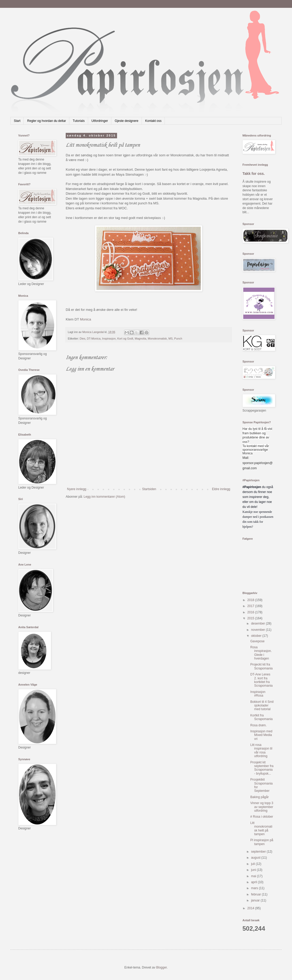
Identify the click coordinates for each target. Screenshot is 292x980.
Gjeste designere (127, 121)
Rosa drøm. (258, 725)
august (256, 858)
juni (254, 870)
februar (256, 894)
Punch (178, 338)
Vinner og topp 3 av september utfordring (262, 807)
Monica (86, 319)
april (254, 882)
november (258, 630)
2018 (251, 600)
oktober (257, 636)
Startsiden (149, 489)
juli (253, 864)
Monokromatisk (157, 338)
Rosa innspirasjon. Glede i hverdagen (261, 653)
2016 (251, 612)
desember (258, 623)
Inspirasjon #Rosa (258, 694)
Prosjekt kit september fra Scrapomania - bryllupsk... (262, 768)
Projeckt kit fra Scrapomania (261, 666)
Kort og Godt (125, 338)
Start (17, 121)
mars (255, 888)
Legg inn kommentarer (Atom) (104, 497)
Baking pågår (260, 797)
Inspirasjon (109, 338)
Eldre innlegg (221, 489)
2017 (251, 606)
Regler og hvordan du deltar (47, 121)
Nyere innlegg (77, 489)
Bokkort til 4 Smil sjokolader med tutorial (262, 706)
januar (256, 900)
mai (254, 876)
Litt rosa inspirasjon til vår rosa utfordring (261, 750)
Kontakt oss (153, 121)
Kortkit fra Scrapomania (261, 717)
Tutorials (79, 121)
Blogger (162, 967)
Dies (83, 338)
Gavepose (257, 641)
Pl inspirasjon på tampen (262, 842)
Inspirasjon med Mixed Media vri (261, 735)
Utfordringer (100, 121)
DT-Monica (94, 338)
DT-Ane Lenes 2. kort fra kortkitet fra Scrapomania (261, 680)
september (259, 852)
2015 (251, 618)
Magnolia (141, 338)
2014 (251, 908)
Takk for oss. (254, 174)
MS (171, 338)
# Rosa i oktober (262, 817)
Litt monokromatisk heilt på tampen (261, 828)
